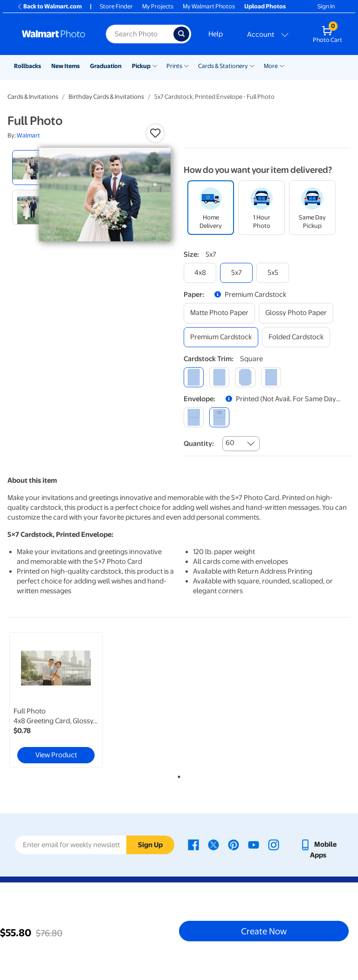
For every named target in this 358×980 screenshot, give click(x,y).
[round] (219, 377)
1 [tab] (177, 775)
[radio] (30, 168)
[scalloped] (271, 377)
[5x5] (273, 273)
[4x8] (200, 273)
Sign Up (150, 845)
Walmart (28, 135)
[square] (194, 377)
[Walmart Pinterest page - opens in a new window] (234, 844)
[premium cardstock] (221, 337)
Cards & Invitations (33, 97)
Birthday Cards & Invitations (106, 97)
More (271, 66)
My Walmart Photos (209, 6)
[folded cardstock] (296, 337)
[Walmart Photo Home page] (54, 34)
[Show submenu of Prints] (186, 65)
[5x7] (236, 273)
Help (216, 34)
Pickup (141, 66)
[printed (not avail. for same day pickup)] (219, 417)
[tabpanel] (65, 700)
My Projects (158, 6)
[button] (155, 133)
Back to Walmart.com (49, 6)
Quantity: (199, 444)
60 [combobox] (230, 443)
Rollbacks (28, 66)
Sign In (326, 6)
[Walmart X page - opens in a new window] (213, 844)
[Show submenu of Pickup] (155, 65)
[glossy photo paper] (296, 313)
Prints (174, 66)
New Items (65, 66)
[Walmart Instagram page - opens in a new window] (274, 844)
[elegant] (245, 377)
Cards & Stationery (223, 66)
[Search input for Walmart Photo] (140, 34)
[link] (56, 700)
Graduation (106, 66)
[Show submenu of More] (282, 65)
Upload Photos (265, 6)
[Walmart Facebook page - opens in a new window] (193, 844)
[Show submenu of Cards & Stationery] (252, 65)
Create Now (264, 931)
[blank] (194, 417)
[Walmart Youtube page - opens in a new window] (254, 844)
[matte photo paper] (219, 313)
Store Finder (116, 6)
